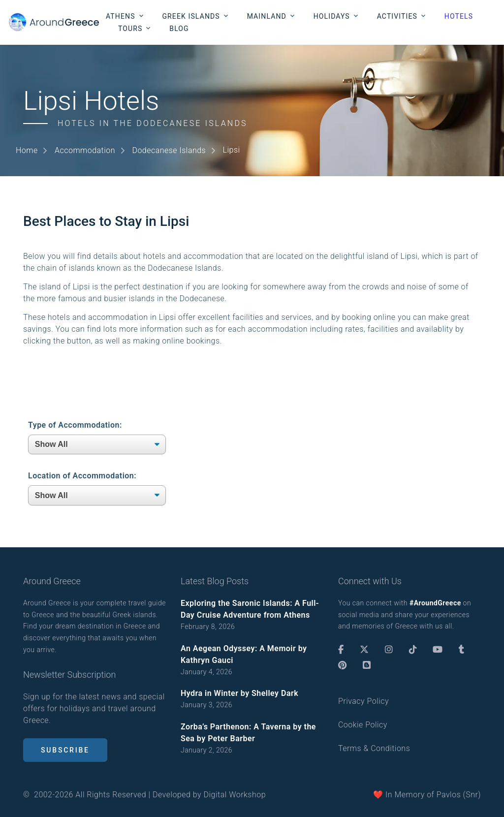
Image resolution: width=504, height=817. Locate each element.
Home (27, 150)
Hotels (459, 16)
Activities (397, 16)
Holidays (332, 16)
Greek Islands (191, 16)
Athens (121, 16)
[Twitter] (364, 650)
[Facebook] (341, 650)
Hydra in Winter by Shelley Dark (239, 693)
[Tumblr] (461, 650)
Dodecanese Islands (169, 150)
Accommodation (85, 150)
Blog (179, 29)
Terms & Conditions (374, 748)
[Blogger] (367, 665)
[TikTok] (413, 650)
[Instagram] (389, 650)
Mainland (267, 16)
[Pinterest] (342, 665)
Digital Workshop (235, 795)
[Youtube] (438, 650)
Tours (130, 29)
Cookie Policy (363, 725)
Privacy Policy (363, 701)
